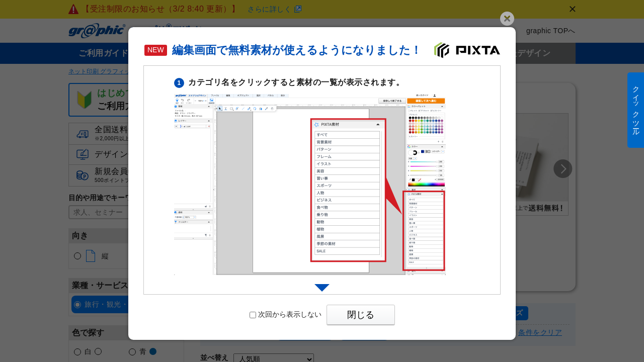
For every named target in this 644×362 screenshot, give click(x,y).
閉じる (361, 315)
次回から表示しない (286, 314)
